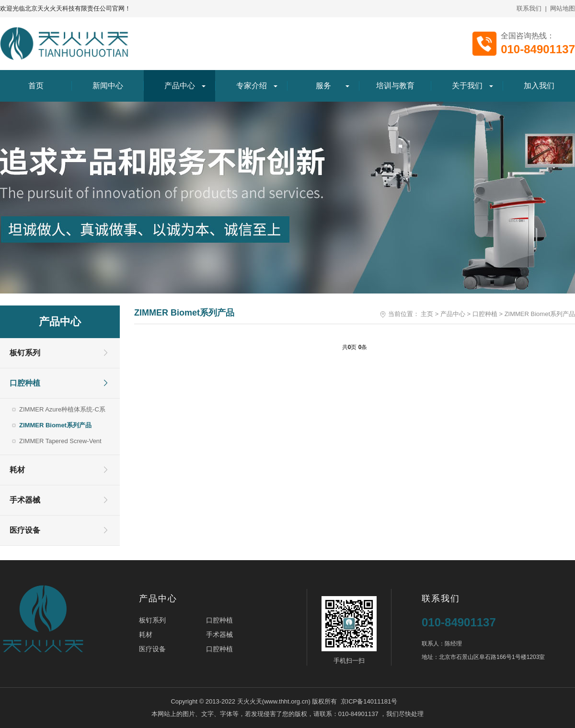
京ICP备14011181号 (369, 701)
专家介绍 (252, 86)
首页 (36, 86)
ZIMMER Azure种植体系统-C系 (62, 409)
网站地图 (563, 8)
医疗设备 (25, 530)
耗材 (17, 470)
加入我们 (539, 86)
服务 (323, 86)
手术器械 (25, 500)
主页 (427, 314)
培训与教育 (395, 86)
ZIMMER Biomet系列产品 (55, 425)
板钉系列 (25, 353)
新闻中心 (108, 86)
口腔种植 (25, 383)
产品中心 (180, 86)
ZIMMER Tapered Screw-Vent (60, 441)
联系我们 (529, 8)
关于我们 (467, 86)
